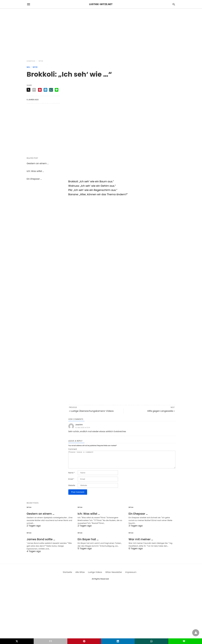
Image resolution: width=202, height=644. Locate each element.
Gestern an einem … (38, 163)
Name (71, 476)
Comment (73, 449)
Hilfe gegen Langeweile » (161, 411)
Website (72, 489)
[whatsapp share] (51, 90)
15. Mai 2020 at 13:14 (83, 428)
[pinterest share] (40, 90)
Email (71, 482)
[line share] (57, 90)
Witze (41, 61)
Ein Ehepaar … (34, 179)
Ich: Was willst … (35, 171)
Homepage (31, 61)
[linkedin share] (45, 90)
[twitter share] (28, 90)
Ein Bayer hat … (88, 543)
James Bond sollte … (41, 543)
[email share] (34, 90)
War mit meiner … (141, 543)
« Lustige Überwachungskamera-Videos (91, 411)
